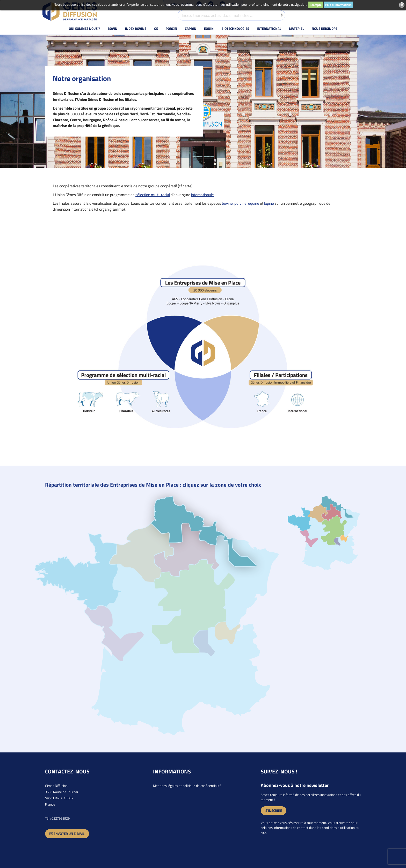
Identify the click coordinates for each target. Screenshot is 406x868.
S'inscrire (274, 810)
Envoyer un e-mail (67, 834)
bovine (227, 203)
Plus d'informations (338, 5)
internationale (202, 195)
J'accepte (316, 5)
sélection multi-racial (153, 195)
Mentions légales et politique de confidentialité (187, 786)
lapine (269, 203)
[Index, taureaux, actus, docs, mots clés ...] (232, 15)
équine (254, 203)
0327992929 (61, 818)
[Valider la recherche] (280, 15)
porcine (240, 203)
